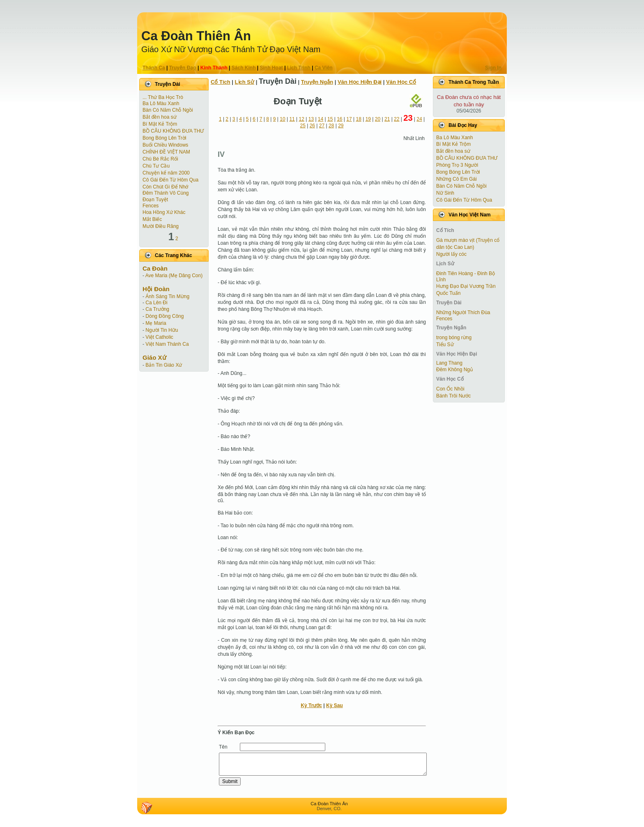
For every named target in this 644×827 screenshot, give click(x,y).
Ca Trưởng (157, 309)
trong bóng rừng (454, 338)
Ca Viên (324, 68)
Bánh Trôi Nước (453, 396)
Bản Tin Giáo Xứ (164, 365)
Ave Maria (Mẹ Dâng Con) (174, 276)
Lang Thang (449, 363)
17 (349, 119)
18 (358, 119)
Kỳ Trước (311, 705)
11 (292, 119)
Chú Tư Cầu (156, 166)
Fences (151, 206)
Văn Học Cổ (401, 82)
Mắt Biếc (152, 219)
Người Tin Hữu (162, 330)
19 (368, 119)
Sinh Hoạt (271, 68)
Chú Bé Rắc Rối (160, 159)
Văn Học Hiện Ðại (360, 82)
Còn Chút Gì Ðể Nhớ (165, 187)
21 (387, 119)
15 (330, 119)
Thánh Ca (154, 68)
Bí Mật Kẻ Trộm (160, 124)
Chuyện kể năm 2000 (166, 173)
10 (282, 119)
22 (397, 119)
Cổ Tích (221, 82)
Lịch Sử (245, 82)
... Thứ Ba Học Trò (163, 97)
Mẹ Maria (156, 323)
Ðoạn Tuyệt (155, 200)
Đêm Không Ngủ (454, 370)
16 (339, 119)
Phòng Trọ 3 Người (457, 165)
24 (419, 119)
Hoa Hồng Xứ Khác (164, 212)
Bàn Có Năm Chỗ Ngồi (168, 110)
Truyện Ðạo (183, 68)
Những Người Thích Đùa (463, 312)
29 (341, 126)
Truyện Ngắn (317, 82)
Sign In (493, 68)
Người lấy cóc (451, 254)
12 (302, 119)
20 (378, 119)
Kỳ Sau (335, 705)
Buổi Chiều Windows (165, 145)
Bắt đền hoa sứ (160, 117)
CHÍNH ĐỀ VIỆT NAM (166, 152)
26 (312, 126)
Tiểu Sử (445, 345)
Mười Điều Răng (161, 226)
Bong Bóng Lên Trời (164, 138)
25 (303, 126)
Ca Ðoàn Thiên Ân (196, 36)
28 (331, 126)
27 (322, 126)
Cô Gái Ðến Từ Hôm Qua (170, 180)
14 (321, 119)
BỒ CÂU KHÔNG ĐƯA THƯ (173, 131)
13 (311, 119)
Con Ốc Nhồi (450, 389)
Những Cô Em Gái (457, 179)
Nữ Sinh (445, 193)
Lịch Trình (299, 68)
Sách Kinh (244, 68)
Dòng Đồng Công (164, 316)
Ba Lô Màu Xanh (161, 103)
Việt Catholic (159, 337)
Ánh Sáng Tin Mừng (167, 296)
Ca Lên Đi (156, 303)
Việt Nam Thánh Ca (167, 344)
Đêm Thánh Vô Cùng (166, 193)
